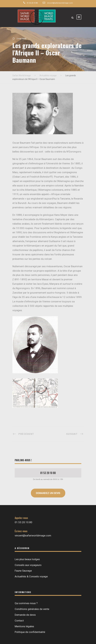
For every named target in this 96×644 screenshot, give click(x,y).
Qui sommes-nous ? (26, 603)
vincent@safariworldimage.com (60, 3)
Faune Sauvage (23, 571)
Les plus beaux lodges (27, 559)
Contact (19, 621)
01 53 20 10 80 (48, 473)
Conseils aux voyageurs (28, 565)
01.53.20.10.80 (32, 3)
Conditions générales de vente (32, 609)
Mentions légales (24, 626)
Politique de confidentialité (30, 632)
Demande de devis (25, 615)
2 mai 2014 (21, 39)
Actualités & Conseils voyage (31, 576)
